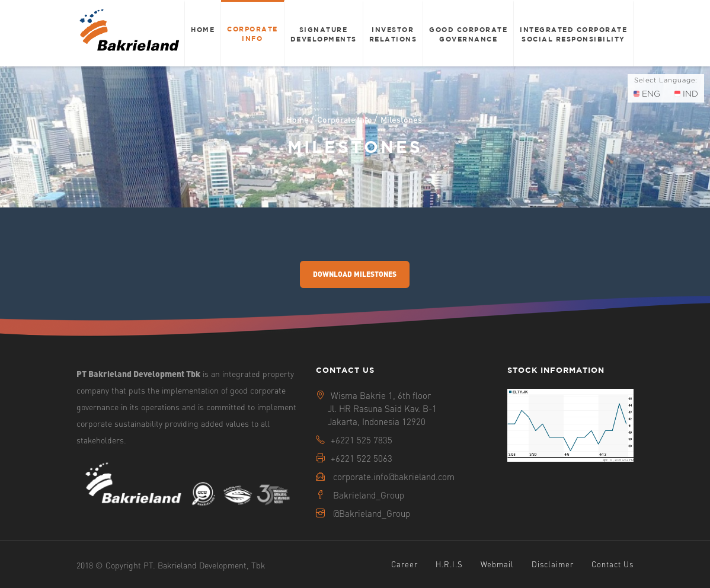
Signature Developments (324, 34)
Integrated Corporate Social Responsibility (573, 34)
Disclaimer (553, 564)
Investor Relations (393, 34)
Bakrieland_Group (369, 495)
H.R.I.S (449, 564)
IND (686, 94)
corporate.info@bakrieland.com (394, 477)
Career (404, 564)
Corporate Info (252, 33)
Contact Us (613, 564)
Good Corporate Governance (468, 34)
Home (203, 29)
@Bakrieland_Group (372, 513)
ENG (647, 94)
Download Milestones (355, 274)
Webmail (497, 564)
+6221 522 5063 (362, 458)
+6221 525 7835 (362, 440)
